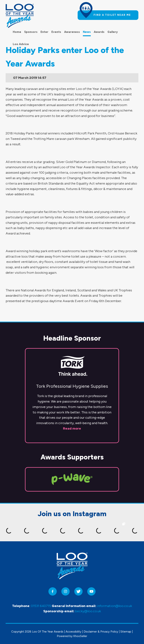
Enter (44, 32)
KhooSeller (80, 636)
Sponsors (31, 32)
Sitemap (126, 632)
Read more (72, 428)
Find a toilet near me (112, 15)
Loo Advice (21, 44)
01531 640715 (41, 606)
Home (17, 32)
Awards (99, 32)
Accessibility (73, 632)
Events (56, 32)
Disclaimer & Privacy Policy (101, 632)
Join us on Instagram (72, 514)
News (87, 32)
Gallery (113, 32)
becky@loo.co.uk (88, 611)
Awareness (72, 32)
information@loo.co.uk (114, 606)
